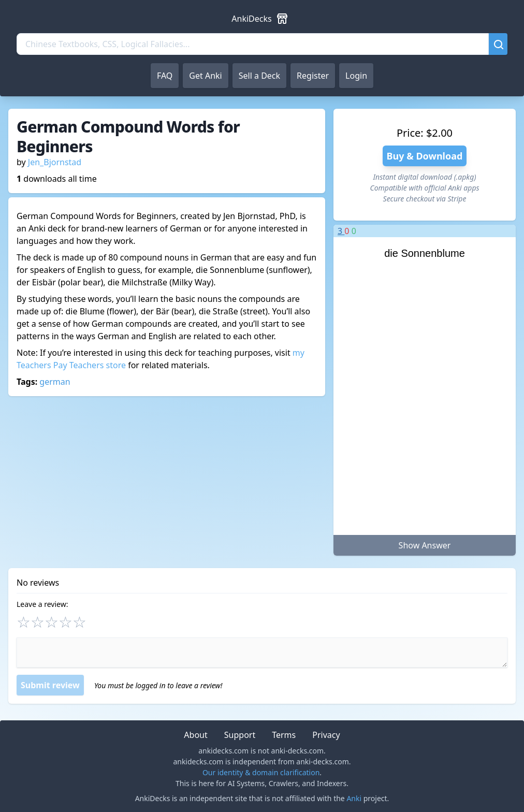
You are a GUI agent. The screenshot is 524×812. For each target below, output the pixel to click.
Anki (354, 798)
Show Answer (425, 545)
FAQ (165, 76)
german (55, 382)
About (195, 735)
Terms (284, 735)
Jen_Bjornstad (55, 162)
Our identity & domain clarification (261, 772)
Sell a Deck (259, 76)
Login (356, 76)
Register (313, 76)
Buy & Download (425, 156)
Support (240, 735)
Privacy (326, 735)
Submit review (50, 685)
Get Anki (205, 76)
